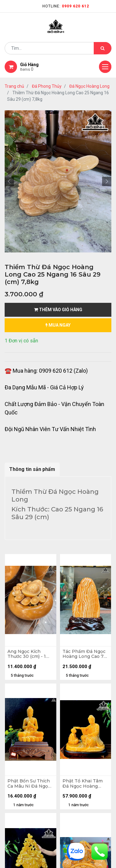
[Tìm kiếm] (103, 48)
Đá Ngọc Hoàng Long (89, 86)
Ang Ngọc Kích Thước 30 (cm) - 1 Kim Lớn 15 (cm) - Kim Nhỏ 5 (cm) (27, 654)
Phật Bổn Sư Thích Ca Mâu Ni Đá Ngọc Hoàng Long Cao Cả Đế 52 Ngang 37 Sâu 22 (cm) (30, 784)
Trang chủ (14, 86)
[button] (9, 181)
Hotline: (66, 6)
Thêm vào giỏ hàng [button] (58, 310)
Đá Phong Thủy (47, 86)
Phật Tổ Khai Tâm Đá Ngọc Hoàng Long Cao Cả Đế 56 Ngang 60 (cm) (84, 784)
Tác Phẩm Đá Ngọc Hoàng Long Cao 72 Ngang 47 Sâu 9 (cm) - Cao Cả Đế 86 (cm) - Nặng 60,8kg (85, 654)
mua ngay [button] (58, 325)
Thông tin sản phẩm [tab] (32, 469)
